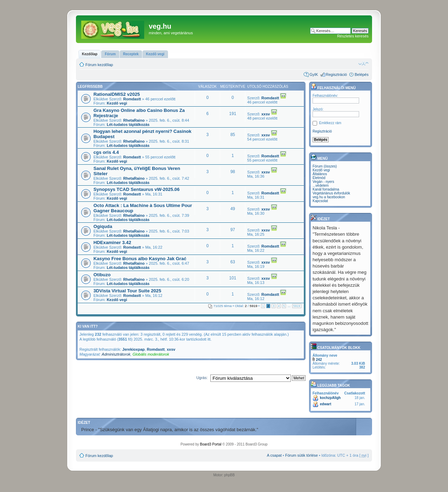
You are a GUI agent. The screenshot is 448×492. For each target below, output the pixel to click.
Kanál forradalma (326, 189)
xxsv (266, 114)
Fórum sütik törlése (302, 455)
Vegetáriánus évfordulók (331, 193)
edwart (325, 404)
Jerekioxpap (133, 349)
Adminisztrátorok (116, 354)
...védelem (321, 186)
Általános (320, 174)
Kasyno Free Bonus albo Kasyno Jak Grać (140, 259)
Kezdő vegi (117, 103)
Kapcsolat (320, 201)
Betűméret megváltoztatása (363, 63)
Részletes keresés (353, 36)
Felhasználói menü (333, 88)
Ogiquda (103, 226)
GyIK (314, 74)
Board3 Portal (211, 444)
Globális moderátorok (151, 354)
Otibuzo (102, 275)
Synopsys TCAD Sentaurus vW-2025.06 (136, 189)
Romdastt (132, 99)
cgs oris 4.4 (106, 152)
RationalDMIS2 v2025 (117, 94)
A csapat (274, 455)
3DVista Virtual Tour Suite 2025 (127, 291)
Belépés (362, 74)
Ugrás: (202, 378)
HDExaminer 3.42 (112, 243)
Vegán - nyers (323, 182)
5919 (297, 306)
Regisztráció (337, 74)
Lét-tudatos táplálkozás (128, 124)
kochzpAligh (330, 398)
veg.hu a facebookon (329, 197)
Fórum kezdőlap (99, 65)
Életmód (319, 178)
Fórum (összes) (325, 166)
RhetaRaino (134, 120)
